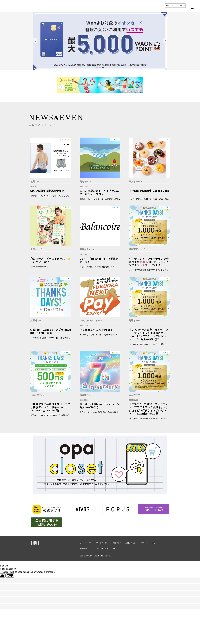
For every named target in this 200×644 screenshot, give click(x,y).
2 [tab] (100, 67)
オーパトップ (85, 543)
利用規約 (84, 548)
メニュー (193, 8)
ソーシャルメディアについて (104, 548)
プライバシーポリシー (150, 543)
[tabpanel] (100, 41)
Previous (35, 40)
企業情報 (116, 543)
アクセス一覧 (102, 543)
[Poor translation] (10, 575)
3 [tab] (103, 67)
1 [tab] (97, 67)
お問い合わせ (130, 543)
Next (165, 40)
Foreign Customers (174, 6)
